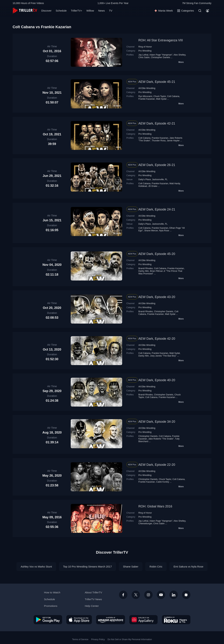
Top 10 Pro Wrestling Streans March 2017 (87, 567)
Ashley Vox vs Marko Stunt (36, 567)
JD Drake (153, 186)
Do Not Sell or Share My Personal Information (130, 639)
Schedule (61, 11)
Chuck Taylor (160, 96)
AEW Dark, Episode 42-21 (157, 123)
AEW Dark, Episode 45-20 (157, 254)
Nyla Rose (164, 231)
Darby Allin (144, 271)
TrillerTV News (93, 599)
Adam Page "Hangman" (161, 55)
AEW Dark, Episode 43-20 (157, 297)
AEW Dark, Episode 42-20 (157, 339)
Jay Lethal (143, 55)
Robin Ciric (156, 567)
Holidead (143, 186)
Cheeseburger (145, 524)
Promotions (51, 606)
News (101, 11)
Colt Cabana (173, 96)
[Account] (208, 11)
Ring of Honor (145, 47)
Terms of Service (80, 639)
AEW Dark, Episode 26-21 (157, 165)
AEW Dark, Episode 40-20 (157, 380)
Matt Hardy (175, 183)
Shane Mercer (151, 231)
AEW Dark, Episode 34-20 (157, 422)
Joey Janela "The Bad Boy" (163, 356)
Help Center (92, 606)
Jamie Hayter (173, 141)
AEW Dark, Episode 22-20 (157, 465)
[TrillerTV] (25, 11)
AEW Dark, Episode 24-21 (157, 209)
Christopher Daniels (160, 57)
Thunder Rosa (159, 141)
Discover (46, 11)
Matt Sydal (161, 99)
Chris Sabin (144, 57)
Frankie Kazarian (147, 99)
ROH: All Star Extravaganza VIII (161, 40)
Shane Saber (131, 567)
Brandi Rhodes (146, 268)
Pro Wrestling (145, 51)
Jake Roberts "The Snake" (161, 439)
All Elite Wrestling (147, 88)
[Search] (200, 11)
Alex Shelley (180, 55)
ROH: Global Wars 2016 (155, 506)
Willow (90, 11)
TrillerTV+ (77, 11)
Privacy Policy (98, 639)
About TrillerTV (93, 592)
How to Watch (52, 592)
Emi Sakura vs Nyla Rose (188, 567)
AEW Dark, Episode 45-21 (157, 82)
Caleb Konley (163, 482)
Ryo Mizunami (145, 96)
